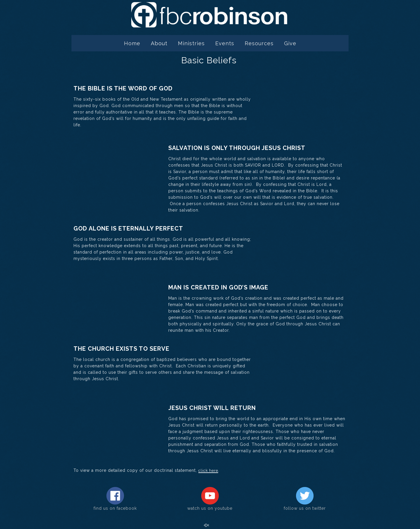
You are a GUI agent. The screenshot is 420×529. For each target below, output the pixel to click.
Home (132, 43)
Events (225, 43)
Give (290, 43)
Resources (259, 43)
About (159, 43)
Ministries (191, 43)
